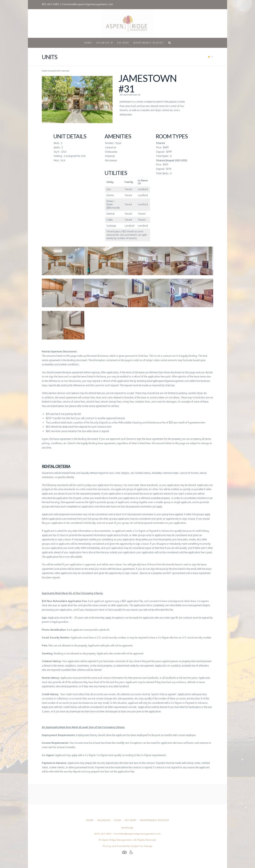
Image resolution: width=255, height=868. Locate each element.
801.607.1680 (50, 4)
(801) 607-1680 (103, 834)
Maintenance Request (155, 820)
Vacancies (104, 820)
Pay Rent (130, 820)
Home (90, 820)
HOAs (118, 820)
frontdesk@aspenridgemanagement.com (87, 4)
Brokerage (127, 828)
